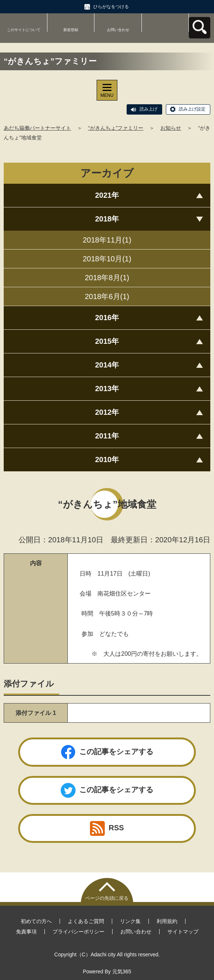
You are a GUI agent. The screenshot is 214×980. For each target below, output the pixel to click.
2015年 (107, 341)
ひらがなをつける (111, 7)
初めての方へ (36, 921)
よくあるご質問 (86, 921)
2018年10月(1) (107, 259)
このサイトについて (24, 30)
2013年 (107, 389)
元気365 (122, 971)
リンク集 (130, 921)
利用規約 (167, 921)
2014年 (107, 365)
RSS (107, 828)
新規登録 (71, 30)
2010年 (107, 460)
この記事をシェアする (107, 752)
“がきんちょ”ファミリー (116, 128)
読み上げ (148, 109)
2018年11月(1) (107, 240)
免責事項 (26, 932)
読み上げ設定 (192, 109)
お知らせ (171, 128)
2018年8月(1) (107, 278)
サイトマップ (183, 932)
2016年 (107, 318)
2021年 (107, 195)
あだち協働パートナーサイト (37, 128)
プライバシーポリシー (78, 932)
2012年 (107, 412)
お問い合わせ (118, 30)
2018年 (107, 219)
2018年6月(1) (107, 296)
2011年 (107, 436)
